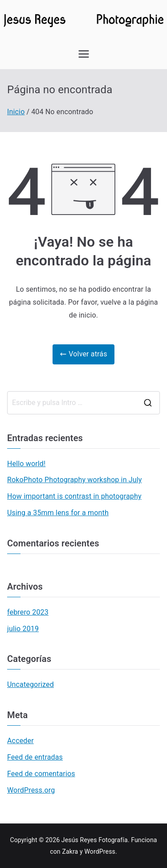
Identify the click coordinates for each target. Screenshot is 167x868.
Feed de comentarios (41, 774)
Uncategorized (31, 684)
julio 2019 (23, 629)
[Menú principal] (84, 54)
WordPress (100, 851)
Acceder (20, 741)
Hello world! (26, 464)
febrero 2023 (28, 612)
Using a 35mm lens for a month (58, 513)
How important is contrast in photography (74, 496)
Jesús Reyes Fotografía (95, 840)
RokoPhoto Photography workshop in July (75, 480)
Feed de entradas (35, 757)
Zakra (70, 851)
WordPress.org (31, 790)
